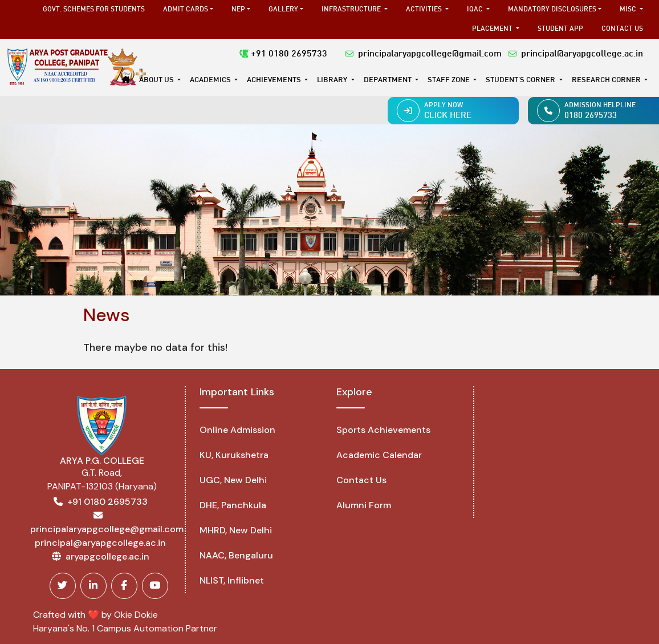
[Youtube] (155, 586)
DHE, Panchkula (233, 505)
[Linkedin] (93, 586)
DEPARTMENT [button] (389, 80)
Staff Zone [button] (449, 80)
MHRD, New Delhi (236, 530)
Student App (560, 29)
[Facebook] (124, 586)
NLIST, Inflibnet (232, 580)
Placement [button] (493, 29)
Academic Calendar (379, 455)
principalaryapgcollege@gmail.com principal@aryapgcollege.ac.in (494, 54)
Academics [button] (211, 80)
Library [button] (333, 80)
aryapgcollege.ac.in (107, 556)
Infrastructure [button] (352, 10)
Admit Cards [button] (186, 10)
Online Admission (237, 430)
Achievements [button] (275, 80)
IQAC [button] (476, 10)
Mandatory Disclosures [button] (552, 10)
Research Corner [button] (607, 80)
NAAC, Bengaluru (236, 555)
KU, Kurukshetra (234, 455)
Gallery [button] (283, 10)
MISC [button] (629, 10)
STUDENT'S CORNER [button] (521, 80)
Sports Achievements (383, 430)
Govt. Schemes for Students (94, 10)
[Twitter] (63, 586)
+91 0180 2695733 (283, 54)
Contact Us (622, 29)
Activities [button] (425, 10)
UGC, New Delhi (233, 480)
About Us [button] (157, 80)
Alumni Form (364, 505)
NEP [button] (238, 10)
